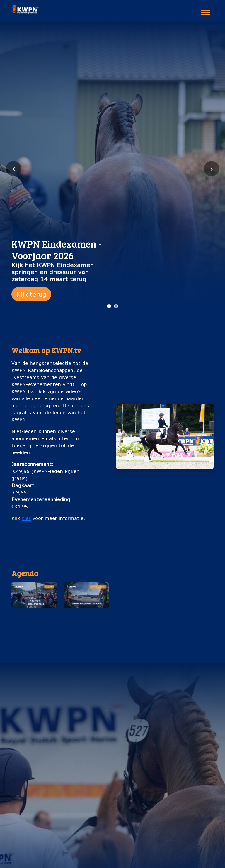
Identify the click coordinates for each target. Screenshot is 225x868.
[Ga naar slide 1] (109, 306)
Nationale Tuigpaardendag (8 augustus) (34, 621)
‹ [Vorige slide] (14, 168)
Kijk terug (31, 294)
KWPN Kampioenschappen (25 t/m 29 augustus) (86, 624)
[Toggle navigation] (206, 10)
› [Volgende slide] (212, 168)
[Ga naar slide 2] (116, 306)
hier (26, 518)
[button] (34, 609)
